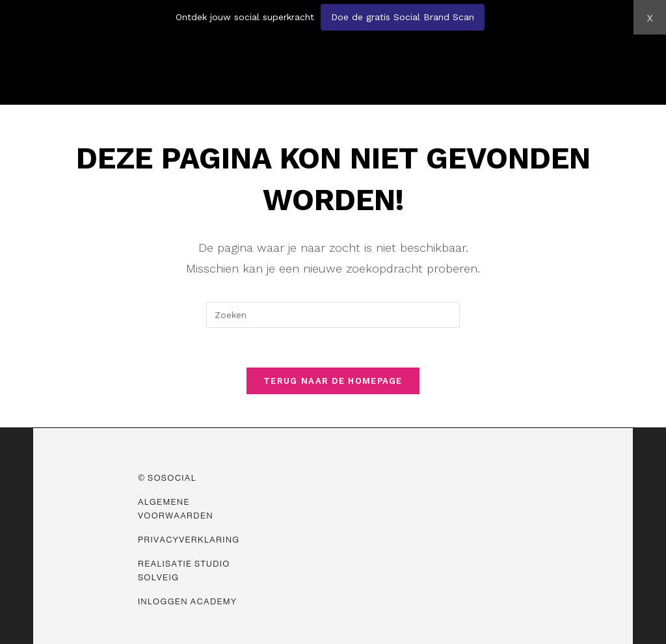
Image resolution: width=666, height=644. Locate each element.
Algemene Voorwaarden (176, 509)
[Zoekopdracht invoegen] (333, 315)
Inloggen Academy (187, 601)
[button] (499, 45)
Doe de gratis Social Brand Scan (403, 17)
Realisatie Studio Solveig (184, 570)
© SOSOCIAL (167, 478)
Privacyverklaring (189, 540)
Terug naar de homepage (333, 381)
